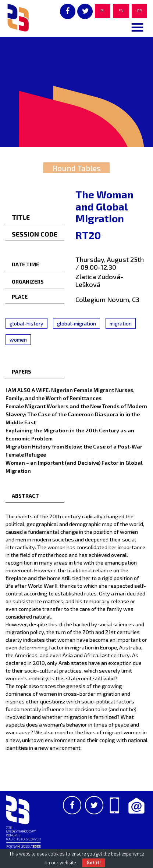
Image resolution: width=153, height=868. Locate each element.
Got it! (94, 863)
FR (139, 11)
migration (121, 323)
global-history (26, 323)
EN (121, 11)
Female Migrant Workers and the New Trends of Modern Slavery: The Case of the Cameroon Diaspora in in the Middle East (76, 414)
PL (103, 11)
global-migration (76, 323)
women (18, 340)
